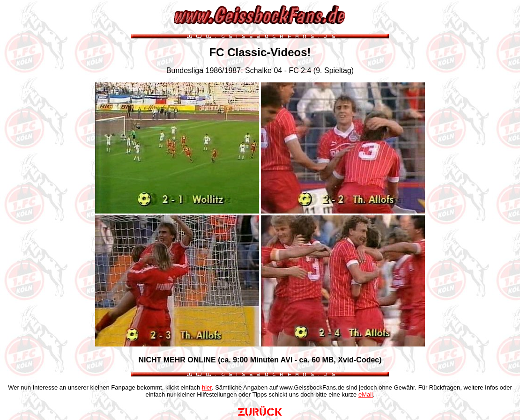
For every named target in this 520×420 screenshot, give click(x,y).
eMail (366, 394)
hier (207, 387)
